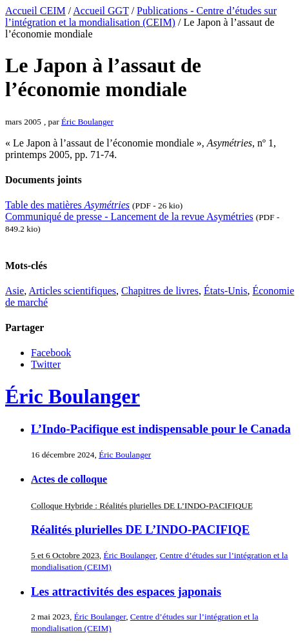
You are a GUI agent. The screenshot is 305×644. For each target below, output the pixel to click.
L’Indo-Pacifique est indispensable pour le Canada (161, 429)
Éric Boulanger (87, 122)
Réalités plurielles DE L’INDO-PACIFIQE (140, 529)
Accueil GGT (101, 11)
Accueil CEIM (35, 11)
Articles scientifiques (72, 291)
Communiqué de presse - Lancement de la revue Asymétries (129, 216)
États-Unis (226, 291)
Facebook (51, 353)
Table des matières (67, 205)
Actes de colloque (69, 479)
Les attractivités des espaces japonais (126, 591)
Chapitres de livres (160, 291)
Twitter (46, 364)
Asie (15, 291)
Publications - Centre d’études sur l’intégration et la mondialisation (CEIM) (141, 16)
